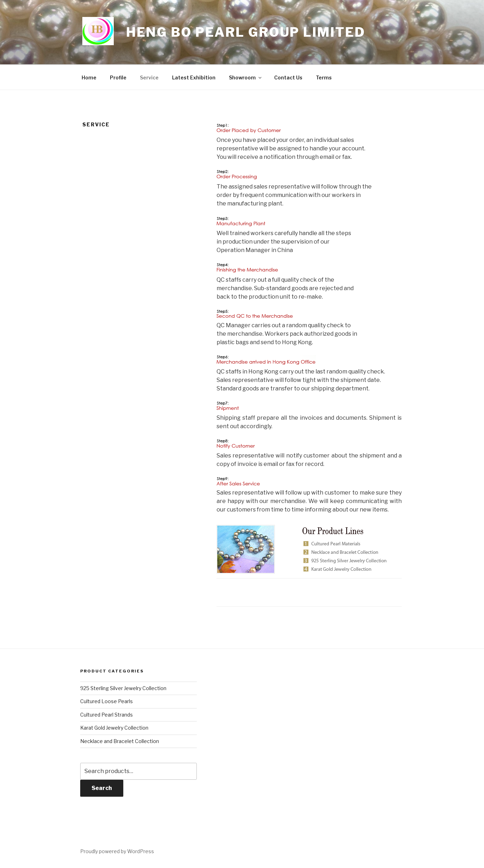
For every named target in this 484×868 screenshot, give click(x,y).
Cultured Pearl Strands (107, 715)
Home (89, 77)
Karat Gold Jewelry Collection (114, 728)
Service (149, 77)
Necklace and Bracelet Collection (120, 741)
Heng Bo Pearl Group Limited (246, 32)
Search (102, 788)
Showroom (246, 77)
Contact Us (288, 77)
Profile (118, 77)
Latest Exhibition (194, 77)
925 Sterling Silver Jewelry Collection (123, 688)
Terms (324, 77)
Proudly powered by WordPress (117, 851)
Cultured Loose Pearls (107, 701)
